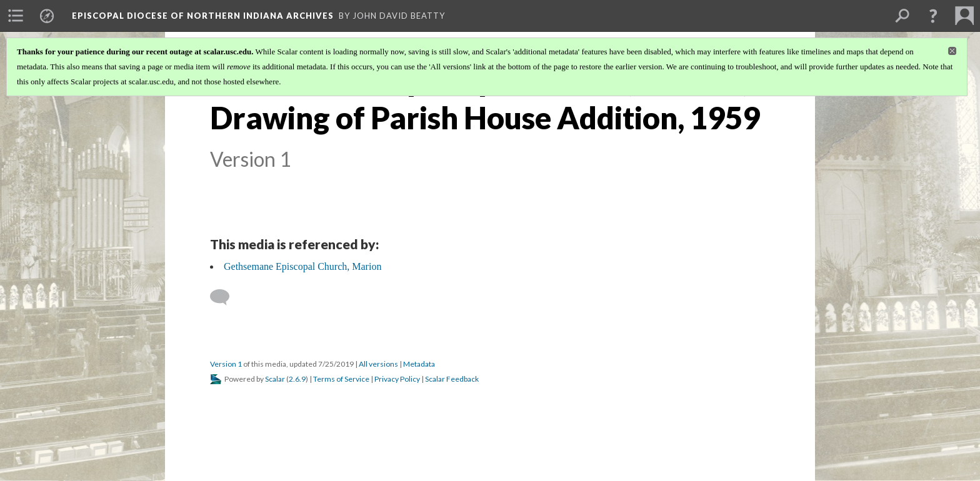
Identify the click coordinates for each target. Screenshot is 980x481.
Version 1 (226, 364)
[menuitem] (16, 16)
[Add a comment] (225, 297)
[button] (933, 16)
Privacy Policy (397, 379)
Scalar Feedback (452, 379)
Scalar (275, 379)
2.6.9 (297, 379)
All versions (378, 364)
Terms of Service (341, 379)
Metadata (419, 364)
